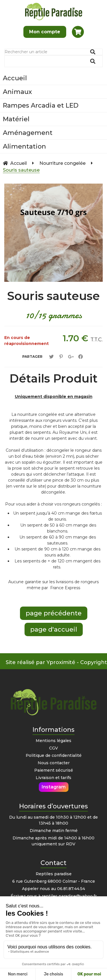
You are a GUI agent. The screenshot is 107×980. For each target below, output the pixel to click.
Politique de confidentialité (54, 755)
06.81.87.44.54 (71, 889)
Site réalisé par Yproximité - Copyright (56, 662)
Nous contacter (54, 763)
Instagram (54, 787)
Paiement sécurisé (54, 770)
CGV (53, 748)
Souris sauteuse (53, 296)
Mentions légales (53, 741)
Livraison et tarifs (53, 778)
